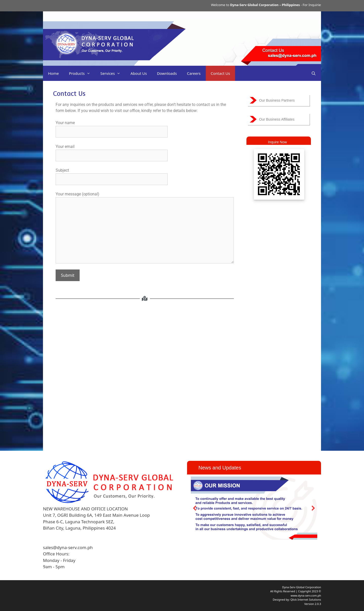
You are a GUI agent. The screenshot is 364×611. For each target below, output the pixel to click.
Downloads (167, 73)
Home (53, 73)
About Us (139, 73)
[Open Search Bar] (314, 73)
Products (82, 73)
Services (113, 73)
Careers (194, 73)
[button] (195, 508)
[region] (254, 508)
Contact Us (220, 73)
